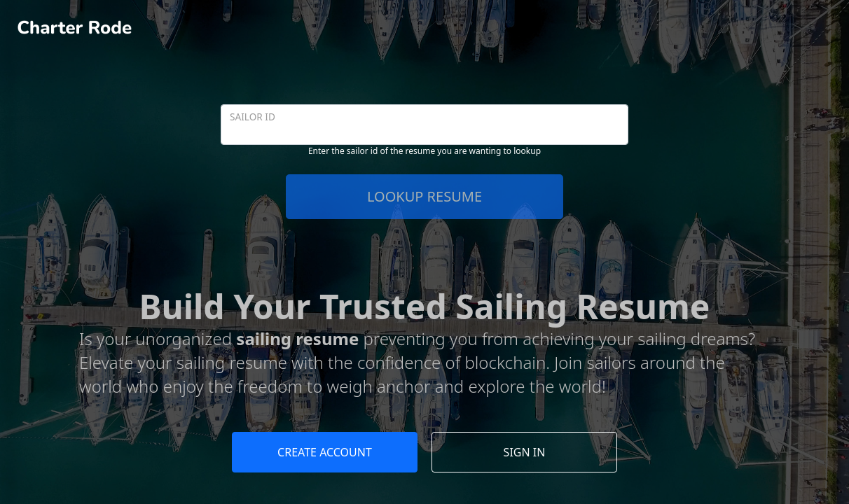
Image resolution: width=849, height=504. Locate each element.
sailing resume (297, 338)
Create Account (325, 452)
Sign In (525, 452)
